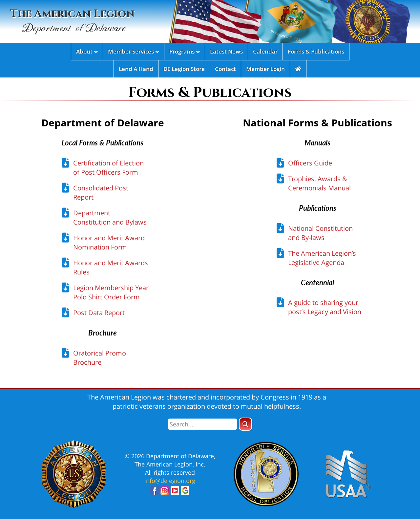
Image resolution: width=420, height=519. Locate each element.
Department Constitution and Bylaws (110, 217)
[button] (245, 424)
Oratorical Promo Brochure (100, 358)
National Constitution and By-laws (320, 233)
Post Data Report (99, 313)
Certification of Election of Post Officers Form (108, 168)
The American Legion (72, 22)
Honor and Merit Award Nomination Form (109, 242)
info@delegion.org (170, 481)
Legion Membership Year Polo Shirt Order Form (111, 292)
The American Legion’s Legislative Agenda (322, 258)
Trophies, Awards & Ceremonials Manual (319, 183)
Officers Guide (310, 163)
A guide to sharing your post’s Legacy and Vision (325, 307)
